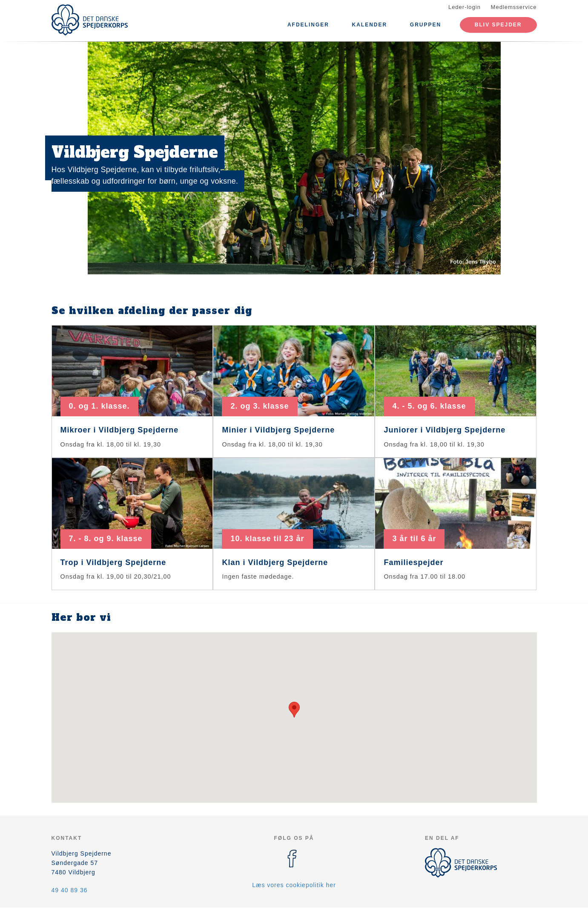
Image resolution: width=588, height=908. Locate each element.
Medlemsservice (514, 7)
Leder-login (465, 7)
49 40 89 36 (70, 890)
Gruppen (426, 25)
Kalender (370, 25)
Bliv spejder (498, 25)
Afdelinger (308, 25)
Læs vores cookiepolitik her (294, 885)
